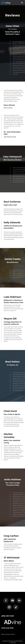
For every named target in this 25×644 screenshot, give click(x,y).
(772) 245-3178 (7, 628)
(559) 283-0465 (8, 616)
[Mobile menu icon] (22, 3)
